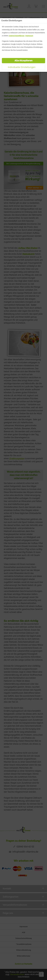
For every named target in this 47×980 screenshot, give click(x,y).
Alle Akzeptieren (23, 61)
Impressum (29, 36)
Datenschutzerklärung (17, 36)
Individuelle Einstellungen (22, 67)
